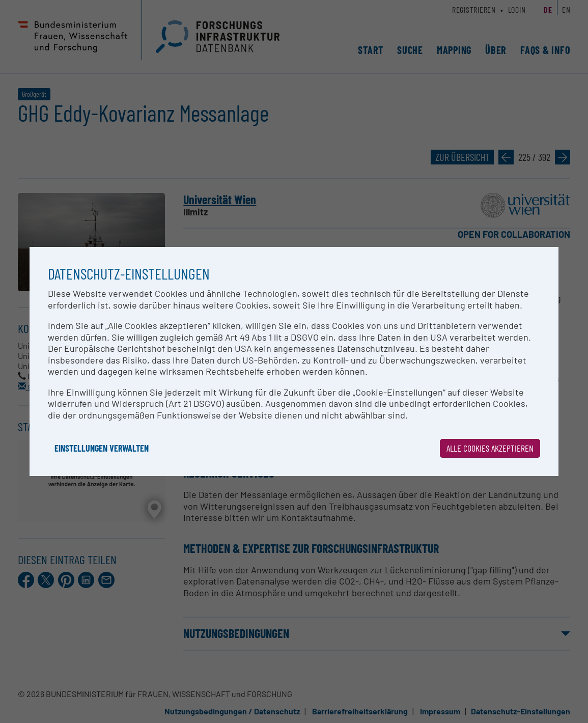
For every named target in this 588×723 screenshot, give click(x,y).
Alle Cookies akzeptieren (490, 448)
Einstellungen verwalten (102, 448)
